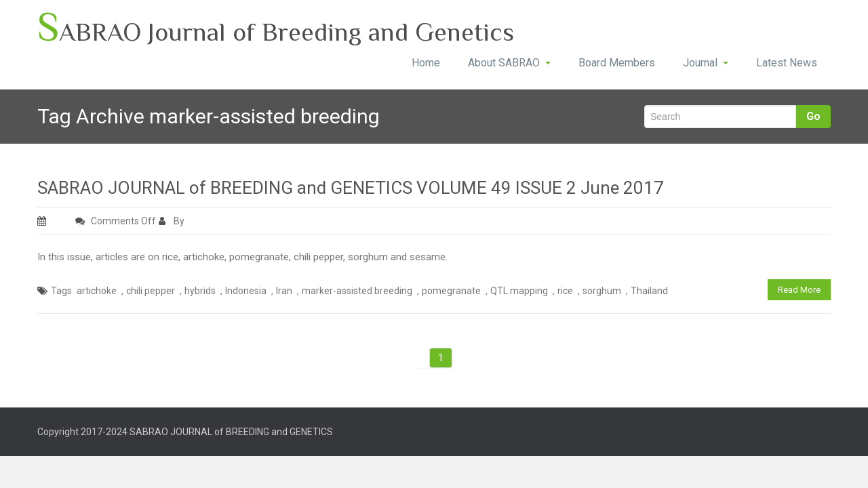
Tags (61, 291)
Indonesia (246, 291)
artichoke (97, 291)
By (173, 221)
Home (426, 63)
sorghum (602, 291)
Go (813, 116)
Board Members (617, 63)
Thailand (649, 291)
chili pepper (151, 291)
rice (565, 291)
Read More (799, 290)
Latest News (787, 63)
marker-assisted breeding (357, 291)
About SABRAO (509, 63)
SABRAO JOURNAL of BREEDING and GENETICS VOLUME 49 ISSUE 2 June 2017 (351, 188)
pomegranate (451, 291)
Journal (706, 63)
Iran (284, 291)
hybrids (200, 291)
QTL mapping (519, 291)
